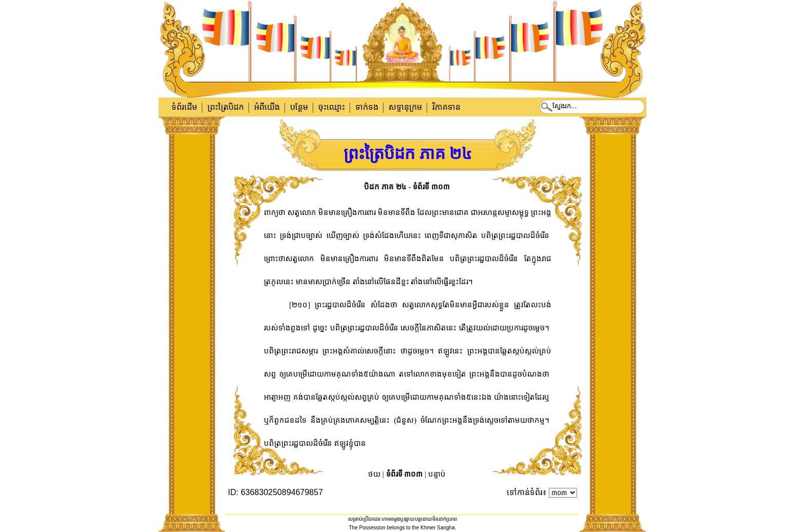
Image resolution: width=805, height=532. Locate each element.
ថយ (374, 474)
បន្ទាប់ (437, 474)
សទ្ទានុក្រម (405, 107)
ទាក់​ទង (367, 107)
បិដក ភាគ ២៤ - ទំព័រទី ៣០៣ (407, 187)
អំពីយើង (267, 107)
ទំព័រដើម (184, 107)
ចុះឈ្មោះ (332, 107)
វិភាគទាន (446, 107)
